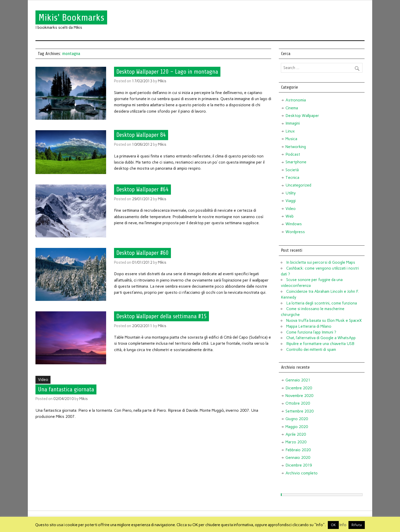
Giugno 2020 (297, 419)
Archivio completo (302, 473)
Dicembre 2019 (299, 465)
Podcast (293, 154)
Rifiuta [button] (357, 525)
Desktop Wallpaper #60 (142, 253)
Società (292, 170)
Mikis (162, 81)
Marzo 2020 (296, 442)
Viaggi (291, 201)
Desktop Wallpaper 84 (141, 135)
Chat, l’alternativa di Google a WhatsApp (321, 338)
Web (290, 216)
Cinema (292, 108)
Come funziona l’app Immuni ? (311, 332)
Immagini (293, 123)
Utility (291, 193)
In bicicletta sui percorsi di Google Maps (321, 262)
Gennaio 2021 (298, 380)
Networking (296, 147)
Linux (290, 131)
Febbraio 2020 (298, 450)
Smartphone (296, 162)
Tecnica (292, 178)
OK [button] (333, 525)
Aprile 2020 (296, 434)
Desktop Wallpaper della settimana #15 (161, 316)
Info (343, 525)
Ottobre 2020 (298, 403)
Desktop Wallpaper (302, 116)
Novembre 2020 (299, 396)
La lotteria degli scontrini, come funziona (322, 303)
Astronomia (296, 100)
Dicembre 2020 (299, 388)
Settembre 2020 (299, 411)
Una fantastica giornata (66, 389)
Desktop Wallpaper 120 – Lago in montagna (167, 72)
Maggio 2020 (297, 427)
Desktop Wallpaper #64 (142, 190)
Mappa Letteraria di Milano (309, 326)
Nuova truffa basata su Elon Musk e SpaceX (324, 321)
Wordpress (295, 232)
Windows (294, 224)
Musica (291, 139)
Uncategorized (298, 185)
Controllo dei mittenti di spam (311, 350)
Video (43, 380)
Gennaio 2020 (298, 458)
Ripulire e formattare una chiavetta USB (320, 344)
